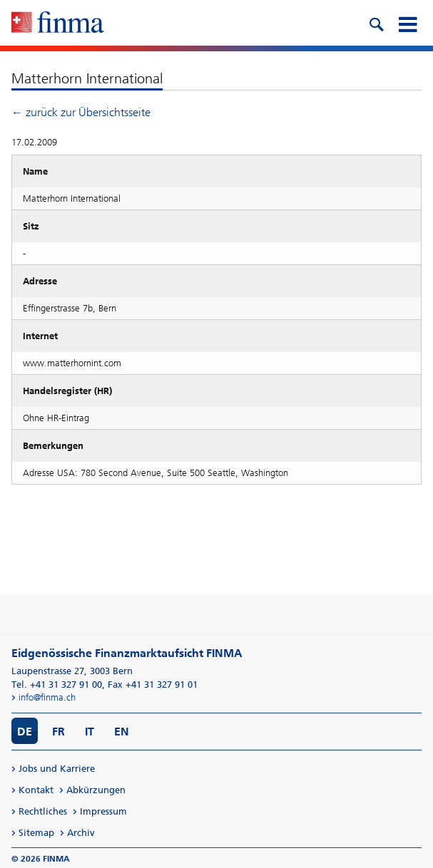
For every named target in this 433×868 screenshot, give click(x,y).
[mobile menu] (407, 23)
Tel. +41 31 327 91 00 (57, 684)
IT (90, 732)
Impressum (103, 811)
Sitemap (36, 833)
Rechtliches (43, 811)
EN (122, 732)
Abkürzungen (96, 790)
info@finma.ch (47, 697)
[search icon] (376, 23)
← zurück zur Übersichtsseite (81, 112)
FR (58, 732)
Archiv (81, 833)
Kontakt (36, 790)
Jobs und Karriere (57, 769)
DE (25, 732)
